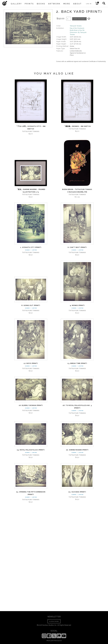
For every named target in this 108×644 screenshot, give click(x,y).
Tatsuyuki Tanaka (76, 26)
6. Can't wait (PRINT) (77, 247)
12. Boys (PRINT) (31, 363)
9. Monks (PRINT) (77, 305)
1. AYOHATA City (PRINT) (31, 247)
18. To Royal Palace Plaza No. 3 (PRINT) (77, 407)
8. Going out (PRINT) (31, 305)
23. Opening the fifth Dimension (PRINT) (31, 493)
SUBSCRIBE (54, 621)
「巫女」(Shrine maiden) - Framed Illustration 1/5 (31, 191)
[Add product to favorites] (89, 19)
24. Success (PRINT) (77, 492)
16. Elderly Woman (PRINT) (31, 405)
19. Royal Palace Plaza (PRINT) (31, 450)
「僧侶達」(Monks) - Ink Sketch (77, 126)
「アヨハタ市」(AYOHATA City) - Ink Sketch (31, 128)
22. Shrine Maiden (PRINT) (77, 450)
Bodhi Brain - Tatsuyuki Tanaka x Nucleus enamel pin (77, 191)
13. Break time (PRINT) (77, 363)
